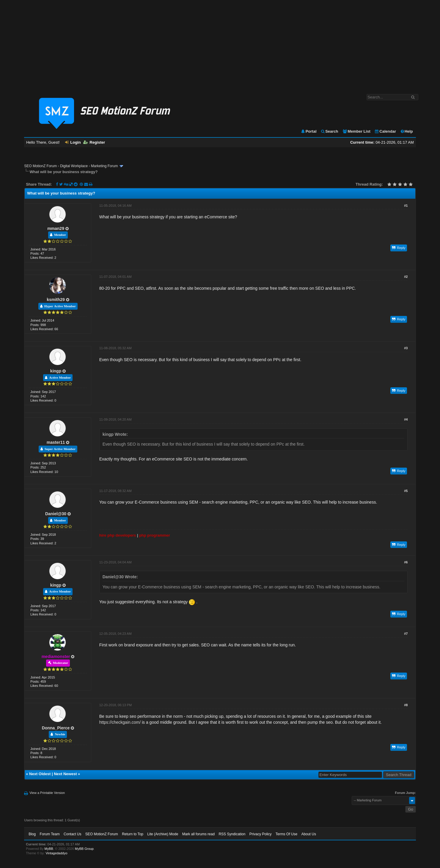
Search (329, 131)
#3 (406, 348)
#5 (406, 491)
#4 (406, 419)
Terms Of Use (286, 834)
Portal (309, 131)
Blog (32, 834)
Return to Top (133, 834)
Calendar (385, 131)
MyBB (49, 849)
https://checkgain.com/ (120, 722)
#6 (406, 562)
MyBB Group (84, 849)
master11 (56, 442)
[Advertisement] (220, 44)
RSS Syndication (232, 834)
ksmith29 (56, 300)
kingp (56, 371)
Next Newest (65, 774)
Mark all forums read (198, 834)
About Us (309, 834)
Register (94, 142)
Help (407, 131)
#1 (406, 206)
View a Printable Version (47, 793)
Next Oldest (40, 774)
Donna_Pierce (56, 728)
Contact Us (72, 834)
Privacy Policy (261, 834)
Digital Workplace (74, 166)
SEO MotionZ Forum (40, 166)
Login (73, 142)
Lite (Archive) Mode (163, 834)
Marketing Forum (104, 166)
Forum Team (50, 834)
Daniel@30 (56, 514)
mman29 (56, 228)
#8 (406, 705)
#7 (406, 634)
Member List (356, 131)
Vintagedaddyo (56, 853)
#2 (406, 277)
